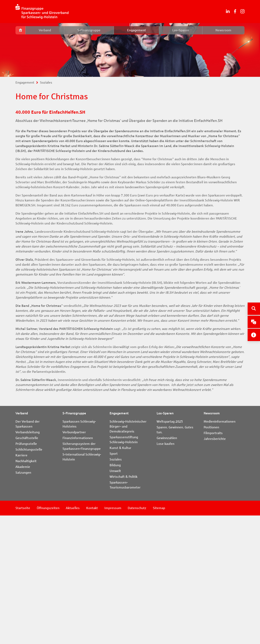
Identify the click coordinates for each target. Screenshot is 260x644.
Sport (114, 582)
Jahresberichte (215, 567)
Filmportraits (213, 562)
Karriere (21, 584)
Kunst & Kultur (120, 576)
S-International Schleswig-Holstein (82, 585)
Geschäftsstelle (27, 566)
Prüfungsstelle (26, 572)
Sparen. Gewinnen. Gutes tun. (175, 558)
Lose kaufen (165, 572)
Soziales (46, 82)
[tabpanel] (130, 50)
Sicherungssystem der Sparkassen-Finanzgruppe (82, 575)
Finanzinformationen (78, 566)
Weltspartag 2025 (170, 550)
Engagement (136, 30)
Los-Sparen (181, 30)
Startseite (23, 636)
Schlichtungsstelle (29, 578)
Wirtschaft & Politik (123, 605)
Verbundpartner (74, 561)
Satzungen (23, 601)
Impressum (115, 636)
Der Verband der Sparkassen (28, 552)
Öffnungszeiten (48, 636)
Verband (45, 30)
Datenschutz (139, 636)
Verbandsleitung (28, 561)
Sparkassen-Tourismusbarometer (125, 613)
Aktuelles (74, 636)
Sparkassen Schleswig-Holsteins (79, 552)
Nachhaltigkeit (26, 590)
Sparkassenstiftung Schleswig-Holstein (124, 568)
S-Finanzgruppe (89, 30)
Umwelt (115, 599)
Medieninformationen (220, 550)
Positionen (211, 556)
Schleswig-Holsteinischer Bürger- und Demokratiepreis (128, 555)
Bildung (115, 594)
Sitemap (162, 636)
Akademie (23, 595)
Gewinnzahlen (167, 566)
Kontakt (93, 636)
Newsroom (223, 30)
